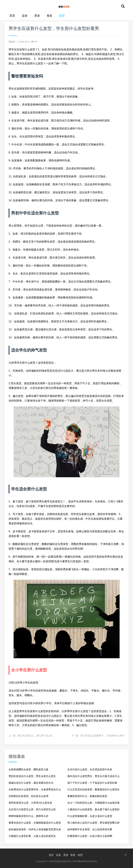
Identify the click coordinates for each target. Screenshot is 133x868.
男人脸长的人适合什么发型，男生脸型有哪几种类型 (93, 824)
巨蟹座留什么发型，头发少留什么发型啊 (90, 836)
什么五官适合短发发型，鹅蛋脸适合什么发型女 (93, 789)
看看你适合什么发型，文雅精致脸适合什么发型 (35, 823)
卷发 (50, 16)
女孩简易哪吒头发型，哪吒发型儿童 (28, 769)
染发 (25, 16)
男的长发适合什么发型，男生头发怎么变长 (32, 776)
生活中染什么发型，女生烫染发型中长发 (90, 769)
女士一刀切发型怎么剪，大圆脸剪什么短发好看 (93, 803)
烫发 (37, 16)
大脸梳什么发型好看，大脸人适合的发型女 (32, 836)
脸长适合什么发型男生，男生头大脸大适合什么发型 (93, 777)
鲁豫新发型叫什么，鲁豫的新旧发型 (87, 796)
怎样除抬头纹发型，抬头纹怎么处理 (28, 796)
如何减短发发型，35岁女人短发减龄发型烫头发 (35, 829)
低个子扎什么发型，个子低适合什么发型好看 (92, 783)
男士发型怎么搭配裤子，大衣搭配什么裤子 (103, 736)
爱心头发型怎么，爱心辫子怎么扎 (35, 736)
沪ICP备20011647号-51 (85, 861)
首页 (12, 16)
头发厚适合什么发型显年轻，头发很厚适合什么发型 (35, 790)
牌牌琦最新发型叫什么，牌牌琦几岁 (28, 816)
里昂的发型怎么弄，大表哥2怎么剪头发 (30, 803)
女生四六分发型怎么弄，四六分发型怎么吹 (32, 809)
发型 (62, 16)
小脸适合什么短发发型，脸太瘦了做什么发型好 (93, 809)
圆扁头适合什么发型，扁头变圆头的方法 (31, 783)
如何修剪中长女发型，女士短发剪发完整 (90, 829)
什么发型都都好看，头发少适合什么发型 (90, 816)
